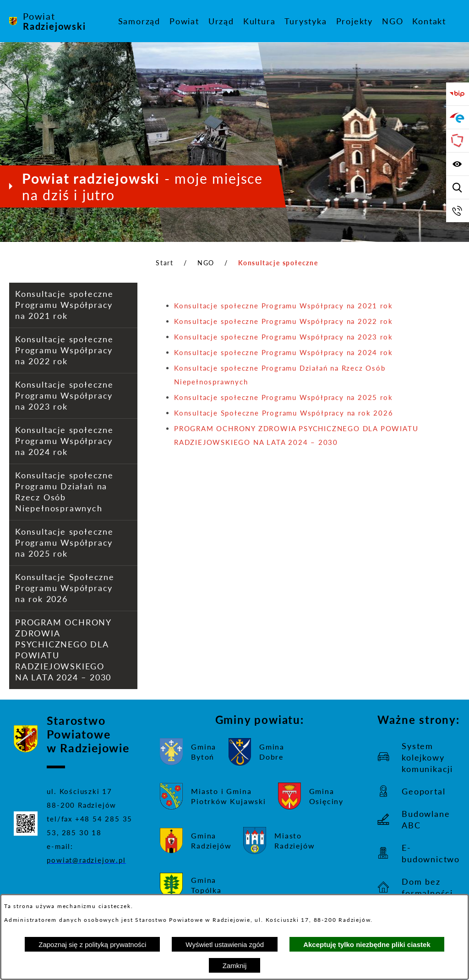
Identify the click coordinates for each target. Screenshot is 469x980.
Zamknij (235, 966)
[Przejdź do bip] (458, 94)
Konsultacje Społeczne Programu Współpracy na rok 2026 (284, 413)
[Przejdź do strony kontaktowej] (458, 211)
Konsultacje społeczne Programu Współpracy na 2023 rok (283, 337)
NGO (206, 263)
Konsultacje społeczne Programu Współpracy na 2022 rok (283, 321)
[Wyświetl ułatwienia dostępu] (458, 164)
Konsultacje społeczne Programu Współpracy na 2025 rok (283, 397)
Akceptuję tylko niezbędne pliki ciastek (367, 944)
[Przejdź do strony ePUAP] (458, 117)
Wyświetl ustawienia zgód (225, 944)
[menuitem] (139, 21)
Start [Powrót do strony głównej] (165, 263)
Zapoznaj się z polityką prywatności (92, 944)
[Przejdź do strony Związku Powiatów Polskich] (458, 141)
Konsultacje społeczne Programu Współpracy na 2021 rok (283, 306)
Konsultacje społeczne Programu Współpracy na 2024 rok (283, 352)
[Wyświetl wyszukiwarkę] (458, 187)
